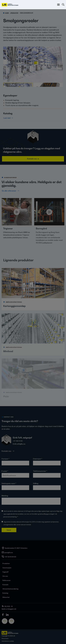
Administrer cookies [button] (8, 641)
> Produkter (14, 13)
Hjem (7, 13)
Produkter (6, 563)
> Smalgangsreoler (26, 13)
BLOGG (7, 606)
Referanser (7, 580)
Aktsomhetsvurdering (10, 589)
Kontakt (5, 584)
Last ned (7, 118)
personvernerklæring (10, 517)
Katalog (5, 593)
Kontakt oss (32, 159)
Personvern (5, 638)
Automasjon (7, 568)
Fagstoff (5, 572)
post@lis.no (9, 552)
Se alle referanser (9, 191)
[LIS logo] (10, 5)
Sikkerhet (6, 597)
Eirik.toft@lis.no (19, 444)
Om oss (5, 576)
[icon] (3, 615)
